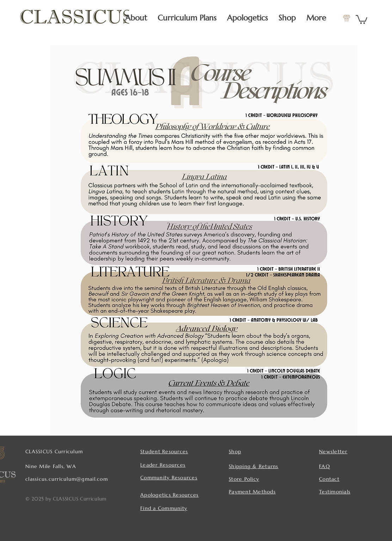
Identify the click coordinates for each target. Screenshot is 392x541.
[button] (362, 19)
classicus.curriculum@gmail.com (67, 479)
